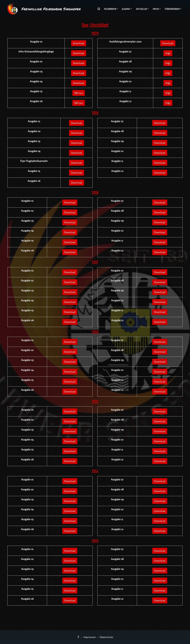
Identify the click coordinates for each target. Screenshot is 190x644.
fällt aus (79, 93)
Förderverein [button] (172, 9)
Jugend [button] (126, 9)
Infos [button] (156, 9)
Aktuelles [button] (141, 9)
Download (79, 43)
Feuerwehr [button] (110, 9)
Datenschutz (106, 637)
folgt (168, 53)
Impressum (90, 637)
